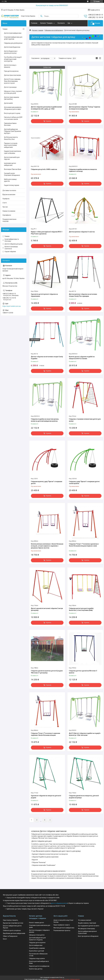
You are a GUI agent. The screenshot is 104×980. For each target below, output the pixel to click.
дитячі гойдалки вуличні (59, 903)
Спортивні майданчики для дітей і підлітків (13, 38)
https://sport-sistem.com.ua (12, 306)
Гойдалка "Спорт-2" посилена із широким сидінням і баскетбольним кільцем (46, 734)
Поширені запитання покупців (9, 220)
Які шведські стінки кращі (86, 929)
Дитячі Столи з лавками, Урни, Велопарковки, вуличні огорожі (12, 81)
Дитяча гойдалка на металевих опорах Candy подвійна (47, 358)
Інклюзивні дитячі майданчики (10, 164)
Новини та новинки (9, 211)
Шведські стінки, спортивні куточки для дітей (13, 92)
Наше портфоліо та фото (62, 925)
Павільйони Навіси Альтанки (10, 124)
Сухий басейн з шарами (37, 948)
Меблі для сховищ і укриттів (10, 180)
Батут (5, 939)
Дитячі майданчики (36, 945)
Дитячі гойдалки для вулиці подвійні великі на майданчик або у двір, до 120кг (46, 108)
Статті (5, 203)
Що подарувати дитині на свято (89, 926)
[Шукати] (41, 16)
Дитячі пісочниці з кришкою (10, 66)
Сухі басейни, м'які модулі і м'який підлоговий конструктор (13, 59)
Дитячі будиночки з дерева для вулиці (11, 52)
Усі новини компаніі (85, 920)
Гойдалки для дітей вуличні (54, 30)
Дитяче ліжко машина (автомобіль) (12, 98)
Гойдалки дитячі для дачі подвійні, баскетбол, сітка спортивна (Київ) (81, 609)
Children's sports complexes (12, 930)
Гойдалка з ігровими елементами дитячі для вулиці (85, 420)
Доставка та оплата (9, 190)
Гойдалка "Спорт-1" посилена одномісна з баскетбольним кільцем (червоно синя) (84, 545)
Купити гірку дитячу (36, 969)
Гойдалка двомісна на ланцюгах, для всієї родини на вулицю (84, 797)
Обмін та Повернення (10, 936)
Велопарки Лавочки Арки (13, 169)
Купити (49, 121)
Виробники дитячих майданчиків (14, 933)
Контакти (61, 23)
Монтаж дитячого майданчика (64, 928)
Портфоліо (6, 199)
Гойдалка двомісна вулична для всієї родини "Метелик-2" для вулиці (47, 672)
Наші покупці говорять (11, 920)
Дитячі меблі (8, 103)
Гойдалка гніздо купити (37, 958)
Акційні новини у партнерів (87, 923)
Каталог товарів (38, 30)
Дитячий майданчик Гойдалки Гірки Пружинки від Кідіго (13, 131)
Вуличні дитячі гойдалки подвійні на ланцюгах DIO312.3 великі (82, 358)
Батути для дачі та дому (12, 113)
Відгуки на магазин (9, 194)
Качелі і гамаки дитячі (36, 923)
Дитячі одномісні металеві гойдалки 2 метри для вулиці (47, 609)
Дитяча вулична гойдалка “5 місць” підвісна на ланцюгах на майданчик (84, 108)
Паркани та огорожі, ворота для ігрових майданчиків (11, 145)
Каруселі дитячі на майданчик (39, 966)
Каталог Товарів (46, 23)
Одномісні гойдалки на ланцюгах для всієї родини (46, 797)
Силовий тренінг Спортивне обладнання (12, 174)
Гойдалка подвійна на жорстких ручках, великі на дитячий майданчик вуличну (45, 420)
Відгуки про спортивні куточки (13, 923)
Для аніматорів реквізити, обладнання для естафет (13, 108)
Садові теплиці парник (12, 185)
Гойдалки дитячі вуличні (37, 943)
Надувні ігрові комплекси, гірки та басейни (13, 152)
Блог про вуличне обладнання (88, 936)
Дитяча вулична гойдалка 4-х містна (82, 232)
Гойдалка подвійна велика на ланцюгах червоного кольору (83, 170)
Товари (5, 29)
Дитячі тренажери (10, 87)
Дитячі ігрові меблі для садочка (12, 158)
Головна (34, 23)
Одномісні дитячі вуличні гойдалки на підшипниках (44, 295)
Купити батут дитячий (36, 951)
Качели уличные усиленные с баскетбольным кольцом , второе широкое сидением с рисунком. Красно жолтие (47, 546)
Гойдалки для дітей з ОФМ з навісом (44, 169)
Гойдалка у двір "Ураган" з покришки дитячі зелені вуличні (84, 483)
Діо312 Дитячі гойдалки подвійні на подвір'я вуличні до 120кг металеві (85, 734)
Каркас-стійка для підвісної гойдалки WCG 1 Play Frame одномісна (47, 233)
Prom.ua (62, 977)
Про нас (5, 207)
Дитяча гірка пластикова (12, 75)
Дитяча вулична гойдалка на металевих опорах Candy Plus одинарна (83, 295)
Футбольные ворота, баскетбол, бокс (11, 138)
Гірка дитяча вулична (11, 71)
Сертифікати (7, 215)
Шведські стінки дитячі (37, 935)
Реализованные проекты (62, 930)
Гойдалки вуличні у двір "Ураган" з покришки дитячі (47, 483)
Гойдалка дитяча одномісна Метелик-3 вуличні (83, 672)
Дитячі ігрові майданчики (13, 33)
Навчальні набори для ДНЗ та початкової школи (13, 118)
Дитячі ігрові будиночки (12, 47)
